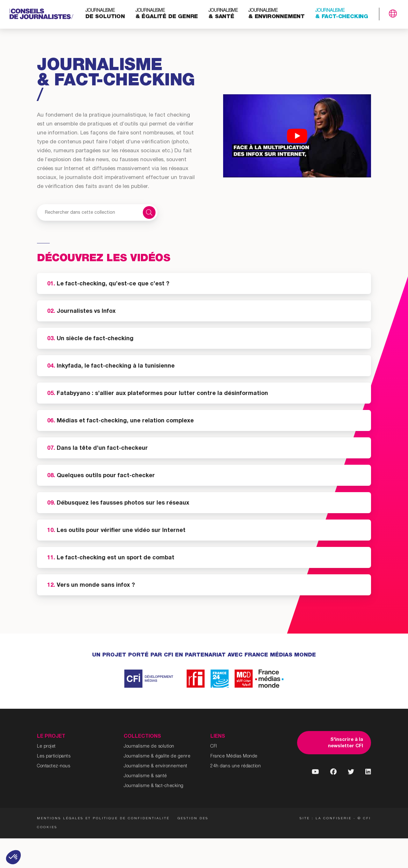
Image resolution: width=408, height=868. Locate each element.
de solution (105, 14)
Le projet (46, 747)
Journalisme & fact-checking (154, 786)
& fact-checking (342, 14)
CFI (214, 747)
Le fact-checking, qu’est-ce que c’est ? (108, 284)
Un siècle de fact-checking (90, 339)
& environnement (277, 14)
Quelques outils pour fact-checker (101, 476)
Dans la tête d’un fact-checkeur (98, 448)
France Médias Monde (234, 757)
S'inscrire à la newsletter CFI (346, 743)
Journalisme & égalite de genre (157, 757)
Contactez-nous (54, 766)
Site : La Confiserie (326, 819)
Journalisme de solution (149, 747)
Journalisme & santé (145, 776)
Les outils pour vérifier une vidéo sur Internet (116, 531)
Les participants (54, 757)
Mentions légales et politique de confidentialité (103, 819)
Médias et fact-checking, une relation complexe (120, 421)
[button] (13, 857)
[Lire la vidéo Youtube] (297, 136)
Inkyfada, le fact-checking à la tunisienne (111, 366)
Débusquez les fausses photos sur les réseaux (118, 503)
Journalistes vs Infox (81, 312)
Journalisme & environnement (156, 766)
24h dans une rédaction (236, 766)
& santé (223, 14)
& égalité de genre (167, 14)
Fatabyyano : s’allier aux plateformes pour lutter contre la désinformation (158, 394)
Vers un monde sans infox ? (91, 585)
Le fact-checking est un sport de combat (111, 558)
